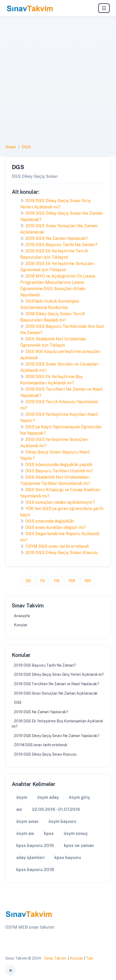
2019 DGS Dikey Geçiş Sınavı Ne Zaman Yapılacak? (57, 736)
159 (72, 581)
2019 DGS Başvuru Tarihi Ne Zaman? (61, 245)
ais (19, 809)
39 (28, 581)
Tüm (89, 958)
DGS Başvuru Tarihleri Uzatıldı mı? (59, 471)
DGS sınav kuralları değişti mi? (56, 527)
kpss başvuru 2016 (35, 846)
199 (87, 581)
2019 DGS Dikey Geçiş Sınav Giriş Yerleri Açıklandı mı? (59, 674)
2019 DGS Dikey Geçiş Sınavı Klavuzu (62, 553)
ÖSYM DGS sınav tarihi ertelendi (57, 546)
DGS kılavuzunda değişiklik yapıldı (59, 465)
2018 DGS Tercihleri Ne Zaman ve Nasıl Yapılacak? (57, 684)
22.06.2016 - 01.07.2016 (56, 809)
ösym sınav (27, 821)
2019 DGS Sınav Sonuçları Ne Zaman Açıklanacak (56, 693)
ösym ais (25, 834)
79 (42, 581)
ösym (22, 797)
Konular (21, 625)
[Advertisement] (58, 83)
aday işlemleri (30, 858)
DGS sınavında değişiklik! (50, 521)
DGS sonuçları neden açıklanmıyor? (60, 502)
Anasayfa (22, 616)
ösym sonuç (76, 834)
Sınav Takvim (55, 958)
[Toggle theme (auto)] (10, 971)
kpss (49, 834)
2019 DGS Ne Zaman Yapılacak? (57, 238)
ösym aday (48, 797)
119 (57, 581)
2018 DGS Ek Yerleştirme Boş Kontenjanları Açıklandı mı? (57, 724)
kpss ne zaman (79, 846)
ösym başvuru (62, 821)
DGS (26, 147)
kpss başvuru (68, 858)
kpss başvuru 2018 (35, 870)
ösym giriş (79, 797)
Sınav (11, 147)
